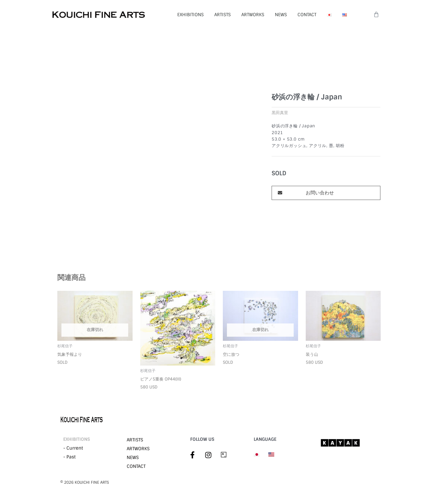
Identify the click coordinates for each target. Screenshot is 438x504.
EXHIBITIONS (190, 15)
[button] (326, 193)
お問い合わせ (320, 193)
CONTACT (307, 15)
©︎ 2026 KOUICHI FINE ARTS (85, 482)
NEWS (281, 15)
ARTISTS (223, 15)
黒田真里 (280, 113)
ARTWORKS (253, 15)
